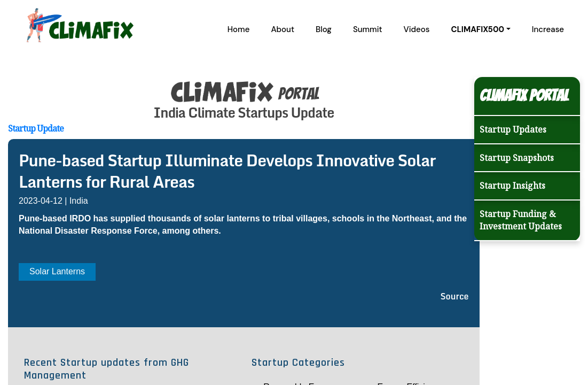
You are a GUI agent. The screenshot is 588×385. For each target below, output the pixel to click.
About (283, 29)
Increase (548, 29)
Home (239, 29)
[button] (480, 29)
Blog (324, 29)
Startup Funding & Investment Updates (521, 220)
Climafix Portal (524, 95)
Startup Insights (512, 186)
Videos (417, 29)
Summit (368, 29)
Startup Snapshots (517, 158)
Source (455, 296)
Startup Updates (513, 129)
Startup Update (36, 128)
